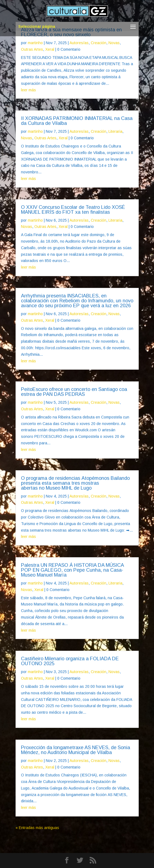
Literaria (115, 131)
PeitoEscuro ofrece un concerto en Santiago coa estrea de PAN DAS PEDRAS (74, 392)
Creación (99, 43)
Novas (114, 43)
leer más (28, 90)
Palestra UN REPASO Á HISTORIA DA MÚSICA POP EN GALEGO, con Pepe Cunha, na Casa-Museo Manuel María (72, 570)
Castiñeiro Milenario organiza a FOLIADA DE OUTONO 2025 (70, 661)
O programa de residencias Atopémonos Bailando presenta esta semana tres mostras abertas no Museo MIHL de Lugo (75, 483)
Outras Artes (32, 49)
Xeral (50, 49)
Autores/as (79, 43)
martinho (35, 43)
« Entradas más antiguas (37, 828)
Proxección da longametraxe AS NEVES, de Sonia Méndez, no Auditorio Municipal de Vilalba (76, 750)
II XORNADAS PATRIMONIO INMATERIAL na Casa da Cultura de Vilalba (77, 121)
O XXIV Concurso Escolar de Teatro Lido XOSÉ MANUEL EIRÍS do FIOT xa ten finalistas (73, 210)
